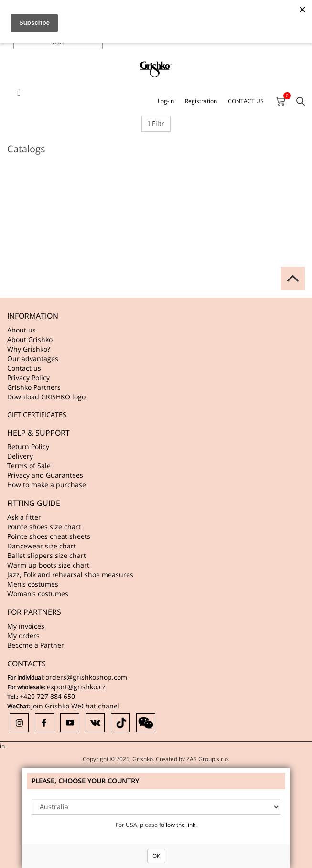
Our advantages (33, 359)
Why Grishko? (29, 349)
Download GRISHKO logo (46, 397)
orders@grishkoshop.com (86, 677)
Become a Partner (36, 645)
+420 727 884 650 (47, 696)
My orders (23, 636)
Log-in (166, 101)
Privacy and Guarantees (45, 475)
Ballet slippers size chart (47, 555)
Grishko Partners (34, 387)
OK (156, 856)
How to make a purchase (47, 485)
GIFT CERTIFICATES (37, 414)
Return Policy (28, 446)
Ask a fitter (24, 517)
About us (22, 330)
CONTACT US (246, 101)
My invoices (26, 626)
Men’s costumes (33, 584)
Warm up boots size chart (48, 565)
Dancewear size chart (42, 546)
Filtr (156, 123)
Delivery (20, 456)
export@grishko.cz (76, 687)
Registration (201, 101)
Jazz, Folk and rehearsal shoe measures (70, 574)
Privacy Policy (28, 378)
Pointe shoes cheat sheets (49, 536)
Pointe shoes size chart (44, 527)
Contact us (24, 368)
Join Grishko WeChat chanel (75, 706)
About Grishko (30, 339)
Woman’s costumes (38, 594)
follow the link (177, 825)
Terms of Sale (29, 466)
